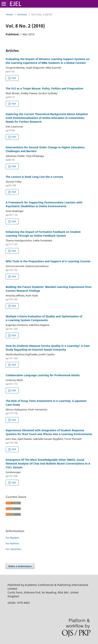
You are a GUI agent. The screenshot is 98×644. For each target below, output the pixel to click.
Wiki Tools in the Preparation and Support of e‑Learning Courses (48, 261)
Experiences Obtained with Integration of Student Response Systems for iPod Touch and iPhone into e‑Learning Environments (49, 432)
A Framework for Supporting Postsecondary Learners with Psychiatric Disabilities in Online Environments (44, 204)
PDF (14, 78)
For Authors (12, 543)
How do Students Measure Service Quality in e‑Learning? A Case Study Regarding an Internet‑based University (48, 348)
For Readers (12, 538)
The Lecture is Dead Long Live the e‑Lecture (34, 177)
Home (9, 14)
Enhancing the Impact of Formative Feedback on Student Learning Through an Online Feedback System (43, 234)
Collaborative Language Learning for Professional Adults (43, 375)
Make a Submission (20, 566)
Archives (22, 14)
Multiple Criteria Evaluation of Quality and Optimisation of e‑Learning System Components (44, 318)
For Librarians (13, 549)
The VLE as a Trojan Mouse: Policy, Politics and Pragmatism (44, 88)
